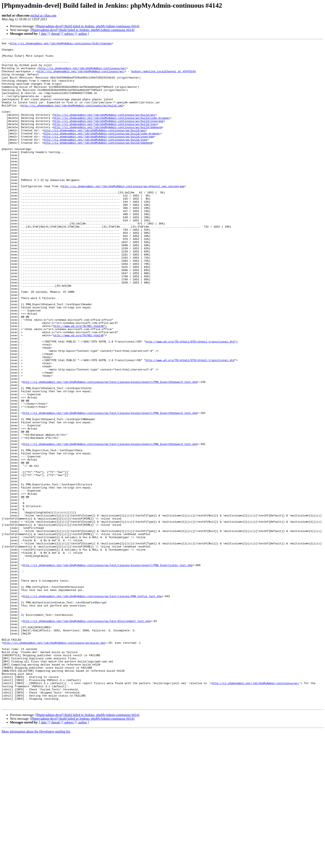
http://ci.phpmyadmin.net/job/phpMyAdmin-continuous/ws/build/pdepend (108, 145)
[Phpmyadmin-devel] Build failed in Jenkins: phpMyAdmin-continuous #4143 (82, 30)
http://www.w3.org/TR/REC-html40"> (80, 383)
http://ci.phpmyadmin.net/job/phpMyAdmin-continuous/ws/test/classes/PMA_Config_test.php (92, 707)
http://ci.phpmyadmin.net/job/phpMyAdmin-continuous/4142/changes (61, 44)
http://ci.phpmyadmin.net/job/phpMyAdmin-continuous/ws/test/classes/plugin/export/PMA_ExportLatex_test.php (107, 670)
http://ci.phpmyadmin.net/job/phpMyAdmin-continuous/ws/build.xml (72, 118)
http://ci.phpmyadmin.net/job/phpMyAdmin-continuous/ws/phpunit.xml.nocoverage (123, 215)
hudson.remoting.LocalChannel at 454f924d (163, 77)
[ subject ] (69, 34)
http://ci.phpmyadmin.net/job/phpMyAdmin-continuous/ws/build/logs (105, 141)
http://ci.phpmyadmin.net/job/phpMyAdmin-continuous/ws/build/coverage (108, 137)
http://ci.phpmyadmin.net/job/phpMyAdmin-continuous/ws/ (82, 74)
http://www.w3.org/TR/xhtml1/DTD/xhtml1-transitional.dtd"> (192, 402)
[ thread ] (55, 34)
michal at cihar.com (43, 15)
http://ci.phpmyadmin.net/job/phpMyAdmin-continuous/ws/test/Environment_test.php (86, 737)
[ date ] (44, 34)
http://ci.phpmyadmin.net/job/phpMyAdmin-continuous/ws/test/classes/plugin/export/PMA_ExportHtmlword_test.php (110, 450)
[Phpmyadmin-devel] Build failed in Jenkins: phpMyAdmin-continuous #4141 (88, 26)
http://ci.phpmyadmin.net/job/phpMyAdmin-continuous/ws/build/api (104, 130)
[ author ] (83, 34)
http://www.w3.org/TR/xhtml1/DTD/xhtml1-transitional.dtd (190, 424)
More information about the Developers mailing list (36, 864)
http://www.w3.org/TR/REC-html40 (79, 394)
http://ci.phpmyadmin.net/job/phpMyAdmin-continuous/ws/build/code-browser (112, 133)
